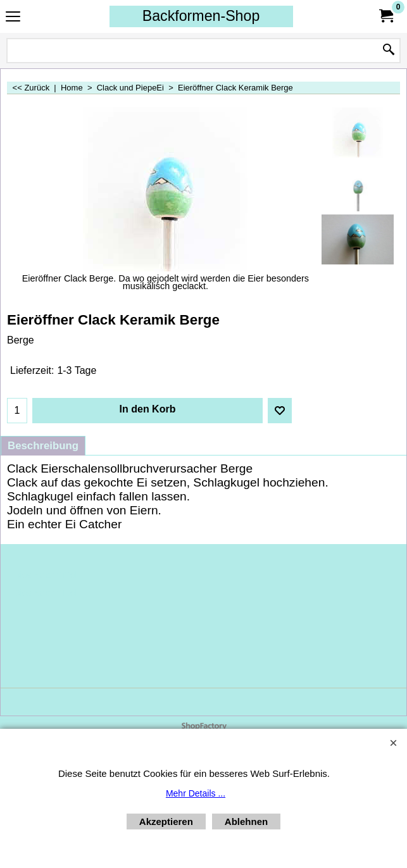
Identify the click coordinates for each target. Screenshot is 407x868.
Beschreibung (43, 446)
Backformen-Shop (201, 16)
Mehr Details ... (196, 793)
